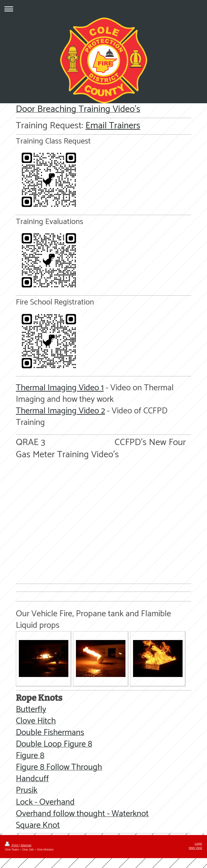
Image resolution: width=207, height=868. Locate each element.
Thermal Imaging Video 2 (60, 411)
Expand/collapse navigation (103, 9)
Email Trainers (113, 126)
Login (198, 844)
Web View (195, 848)
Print (12, 845)
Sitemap (26, 845)
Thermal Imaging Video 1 (60, 388)
